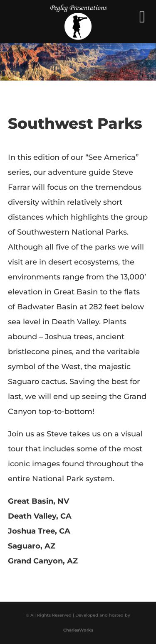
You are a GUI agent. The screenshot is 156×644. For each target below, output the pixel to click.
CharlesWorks (78, 630)
